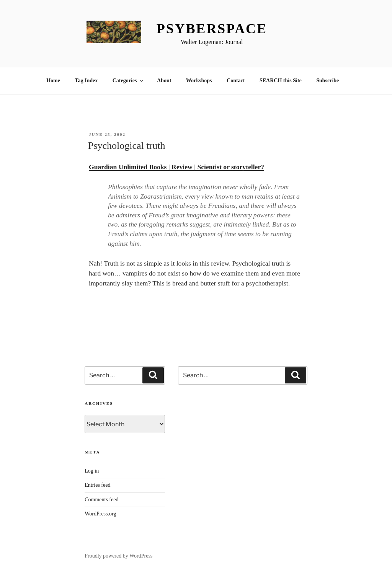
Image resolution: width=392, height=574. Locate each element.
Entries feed (97, 485)
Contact (236, 81)
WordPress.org (100, 514)
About (164, 81)
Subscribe (327, 81)
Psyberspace (212, 29)
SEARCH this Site (281, 81)
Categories (128, 81)
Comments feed (101, 500)
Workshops (199, 81)
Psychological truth (127, 146)
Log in (92, 471)
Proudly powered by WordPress (118, 556)
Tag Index (86, 81)
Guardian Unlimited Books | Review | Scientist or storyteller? (176, 167)
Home (53, 81)
